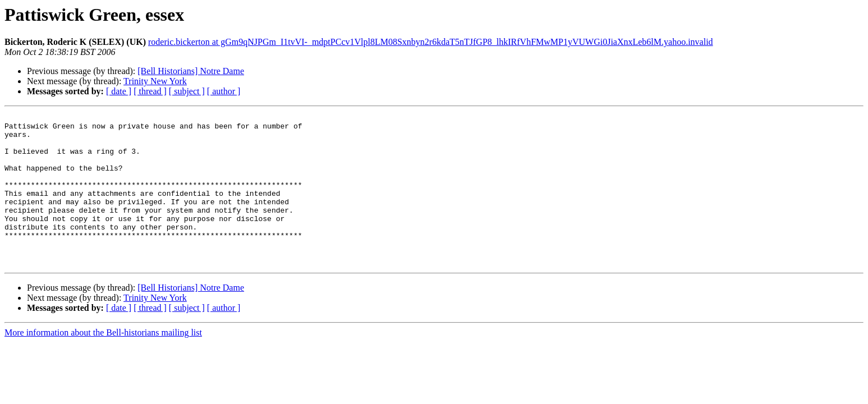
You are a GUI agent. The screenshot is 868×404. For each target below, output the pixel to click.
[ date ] (119, 91)
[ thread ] (150, 91)
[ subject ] (187, 91)
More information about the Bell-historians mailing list (103, 363)
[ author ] (224, 91)
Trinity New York (155, 81)
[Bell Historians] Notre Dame (191, 71)
